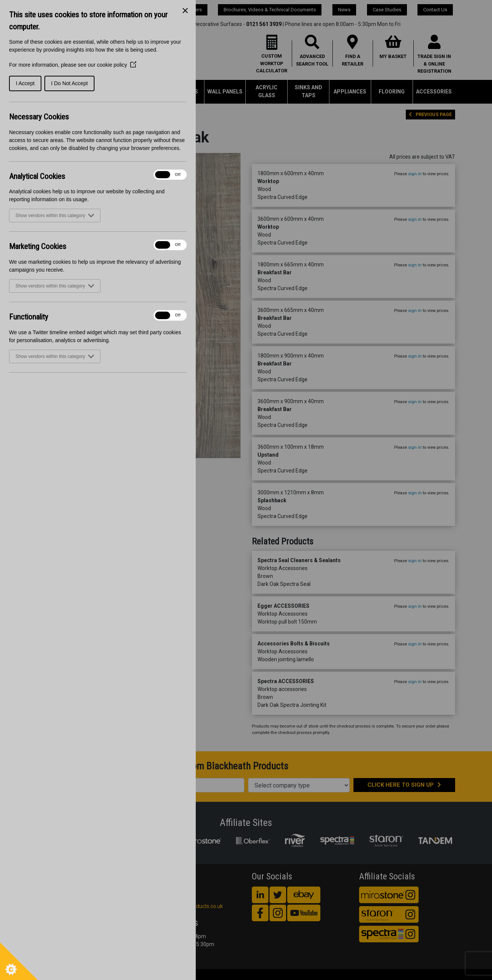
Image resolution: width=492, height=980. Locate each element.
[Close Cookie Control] (185, 11)
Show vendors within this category (55, 216)
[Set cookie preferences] (19, 961)
